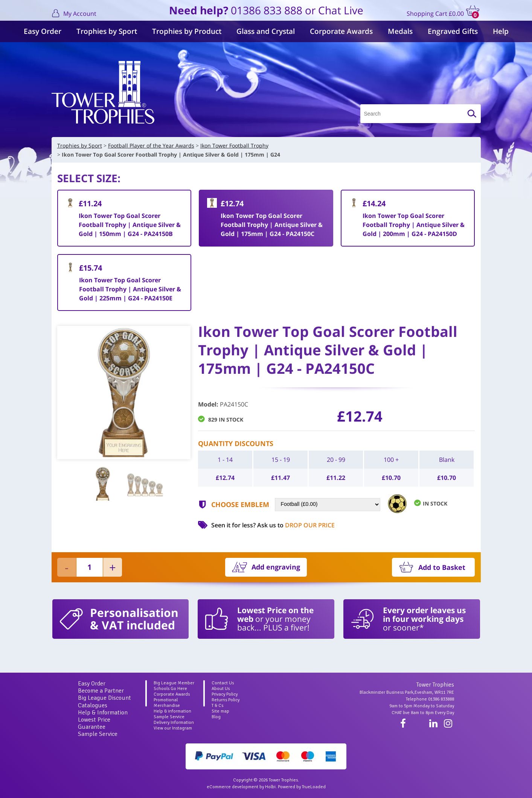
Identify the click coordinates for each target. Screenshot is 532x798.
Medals (400, 31)
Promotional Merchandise (167, 703)
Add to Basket (442, 567)
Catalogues (93, 705)
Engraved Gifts (453, 31)
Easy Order (43, 31)
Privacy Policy (225, 694)
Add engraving (276, 567)
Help (501, 31)
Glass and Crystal (266, 31)
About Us (221, 689)
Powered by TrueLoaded (302, 787)
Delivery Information (174, 723)
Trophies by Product (187, 31)
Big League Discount (104, 698)
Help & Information (103, 713)
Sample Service (98, 734)
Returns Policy (226, 700)
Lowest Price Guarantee (94, 723)
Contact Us (223, 683)
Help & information (172, 711)
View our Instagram (173, 728)
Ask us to (296, 525)
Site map (220, 711)
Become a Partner (101, 691)
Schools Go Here (170, 689)
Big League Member (174, 683)
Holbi (270, 787)
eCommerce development (232, 787)
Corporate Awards (341, 31)
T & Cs (217, 706)
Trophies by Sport (107, 31)
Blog (216, 717)
